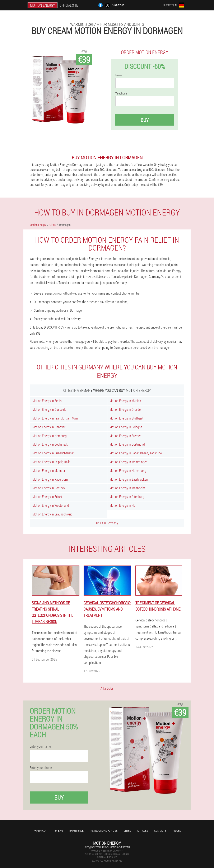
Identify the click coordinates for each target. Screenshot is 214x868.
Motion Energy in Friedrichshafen (53, 453)
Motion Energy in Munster (49, 471)
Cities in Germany (107, 523)
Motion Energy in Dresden (126, 409)
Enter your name (40, 746)
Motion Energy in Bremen (125, 436)
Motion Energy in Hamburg (50, 436)
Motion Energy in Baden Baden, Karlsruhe (136, 453)
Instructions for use (104, 831)
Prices (177, 831)
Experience (76, 831)
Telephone (121, 93)
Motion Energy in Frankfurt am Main (55, 418)
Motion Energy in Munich (125, 401)
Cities (127, 831)
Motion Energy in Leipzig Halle (51, 462)
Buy (145, 120)
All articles (107, 688)
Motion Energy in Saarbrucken (129, 479)
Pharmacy (40, 831)
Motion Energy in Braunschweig (52, 514)
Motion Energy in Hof (123, 505)
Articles (143, 831)
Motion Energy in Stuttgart (126, 418)
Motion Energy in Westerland (51, 505)
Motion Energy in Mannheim (127, 488)
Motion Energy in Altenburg (127, 497)
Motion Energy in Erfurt (47, 497)
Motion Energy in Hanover (49, 427)
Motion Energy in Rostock (49, 488)
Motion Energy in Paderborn (50, 479)
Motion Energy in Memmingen (129, 462)
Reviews (58, 831)
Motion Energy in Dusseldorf (50, 409)
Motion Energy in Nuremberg (128, 471)
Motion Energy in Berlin (47, 401)
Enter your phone (41, 768)
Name (118, 75)
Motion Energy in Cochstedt (50, 444)
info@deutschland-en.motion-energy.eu (107, 847)
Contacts (160, 831)
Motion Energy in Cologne (126, 427)
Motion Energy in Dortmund (127, 444)
